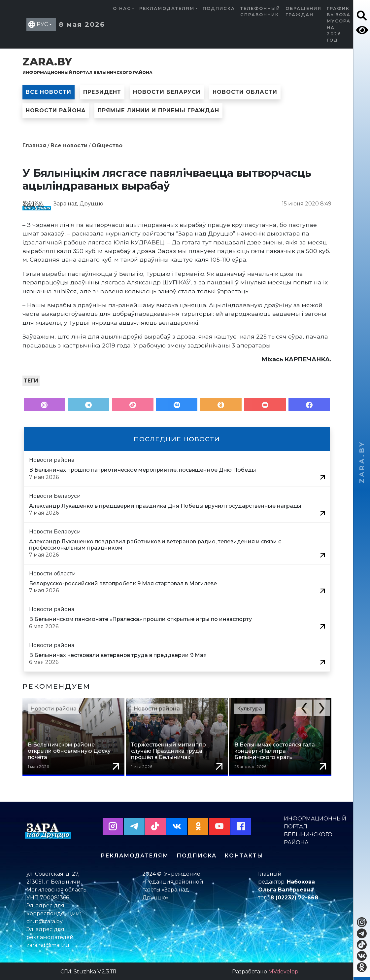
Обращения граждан (303, 12)
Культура (250, 709)
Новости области (245, 92)
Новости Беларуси (167, 92)
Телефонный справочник (260, 12)
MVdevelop (283, 971)
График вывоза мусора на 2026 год (339, 24)
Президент (102, 92)
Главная (34, 145)
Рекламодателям (167, 8)
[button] (304, 708)
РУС (42, 24)
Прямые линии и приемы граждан (158, 110)
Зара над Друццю (78, 204)
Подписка (219, 8)
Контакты (244, 855)
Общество (107, 145)
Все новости (49, 92)
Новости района (56, 110)
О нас (122, 8)
